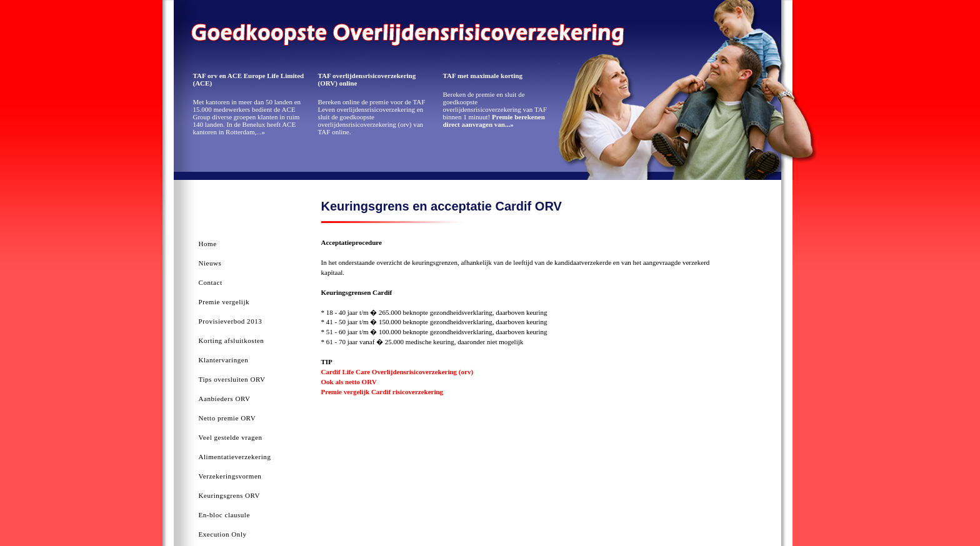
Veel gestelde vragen (231, 437)
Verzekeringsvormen (230, 476)
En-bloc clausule (224, 515)
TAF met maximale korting (483, 76)
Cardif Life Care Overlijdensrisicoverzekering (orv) (397, 372)
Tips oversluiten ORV (232, 379)
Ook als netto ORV (349, 382)
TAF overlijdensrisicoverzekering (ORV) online (367, 79)
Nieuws (210, 263)
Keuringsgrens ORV (230, 495)
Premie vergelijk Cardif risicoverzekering (382, 392)
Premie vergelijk (224, 302)
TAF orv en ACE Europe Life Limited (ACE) (249, 79)
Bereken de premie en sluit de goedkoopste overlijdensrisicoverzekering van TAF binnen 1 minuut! (495, 109)
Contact (211, 282)
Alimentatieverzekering (235, 457)
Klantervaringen (224, 360)
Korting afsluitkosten (232, 340)
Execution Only (223, 534)
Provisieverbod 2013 (231, 321)
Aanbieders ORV (225, 399)
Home (208, 244)
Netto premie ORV (227, 418)
